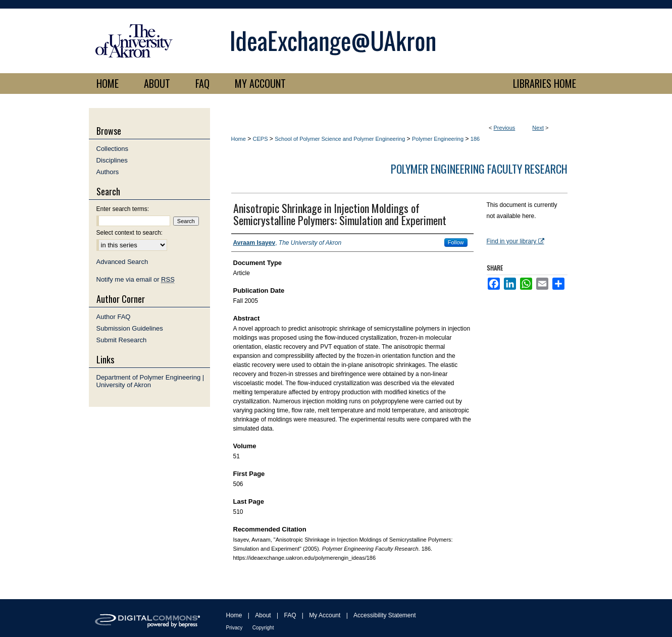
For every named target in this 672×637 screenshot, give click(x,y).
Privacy (235, 628)
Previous (505, 128)
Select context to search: (130, 233)
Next (538, 128)
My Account (325, 615)
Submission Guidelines (130, 328)
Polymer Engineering (438, 139)
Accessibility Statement (384, 615)
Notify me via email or (136, 279)
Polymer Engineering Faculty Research (479, 169)
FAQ (290, 615)
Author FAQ (114, 317)
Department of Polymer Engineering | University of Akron (150, 381)
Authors (108, 172)
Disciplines (112, 160)
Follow (456, 242)
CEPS (261, 139)
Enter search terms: (123, 209)
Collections (113, 149)
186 (475, 139)
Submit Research (122, 340)
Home (239, 139)
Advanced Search (122, 262)
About (263, 615)
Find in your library (515, 241)
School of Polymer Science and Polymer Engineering (340, 139)
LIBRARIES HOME (545, 83)
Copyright (263, 628)
